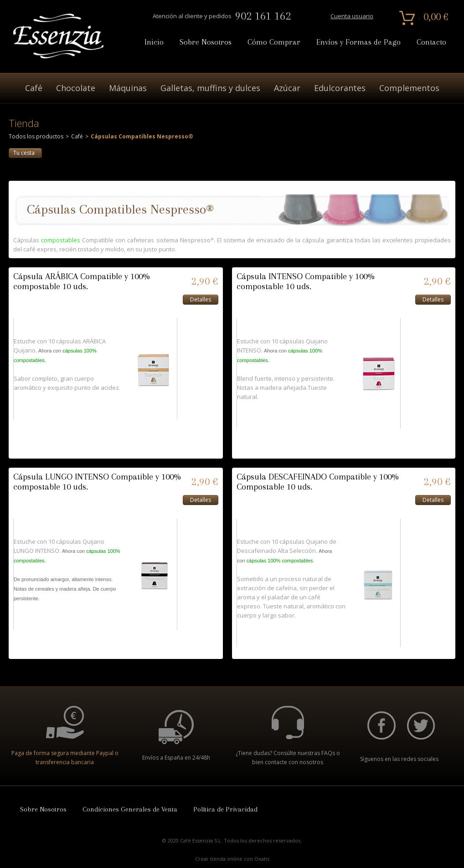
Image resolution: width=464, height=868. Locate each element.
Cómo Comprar (274, 42)
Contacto (431, 42)
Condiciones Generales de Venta (130, 809)
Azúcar (287, 88)
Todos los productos (36, 136)
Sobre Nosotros (206, 42)
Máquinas (128, 88)
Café (34, 88)
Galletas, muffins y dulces (210, 88)
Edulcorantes (340, 88)
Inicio (154, 42)
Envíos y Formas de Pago (358, 42)
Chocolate (76, 88)
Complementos (409, 88)
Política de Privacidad (225, 809)
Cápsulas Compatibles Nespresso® (142, 136)
